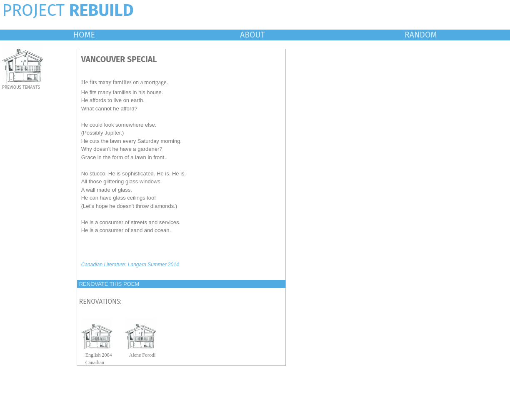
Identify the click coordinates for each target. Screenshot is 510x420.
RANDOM (421, 35)
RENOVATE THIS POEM (109, 284)
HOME (84, 35)
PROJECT (68, 10)
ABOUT (252, 35)
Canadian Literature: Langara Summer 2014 (130, 265)
